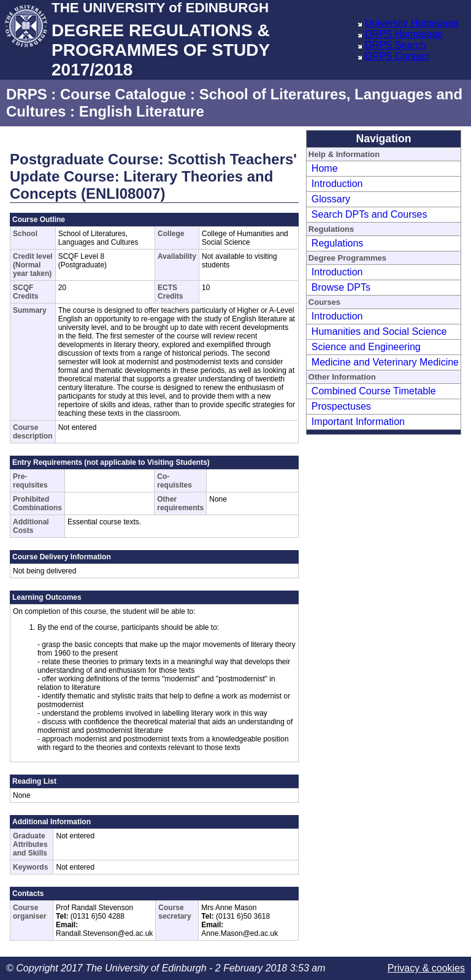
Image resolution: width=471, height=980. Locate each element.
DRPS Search (396, 45)
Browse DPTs (341, 287)
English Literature (142, 111)
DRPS (27, 94)
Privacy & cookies (426, 968)
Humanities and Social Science (379, 331)
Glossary (331, 199)
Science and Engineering (366, 347)
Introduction (337, 184)
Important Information (358, 422)
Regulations (338, 243)
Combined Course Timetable (374, 391)
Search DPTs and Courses (370, 214)
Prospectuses (341, 406)
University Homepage (412, 23)
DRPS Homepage (404, 34)
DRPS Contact (397, 56)
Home (325, 168)
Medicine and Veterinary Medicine (385, 362)
